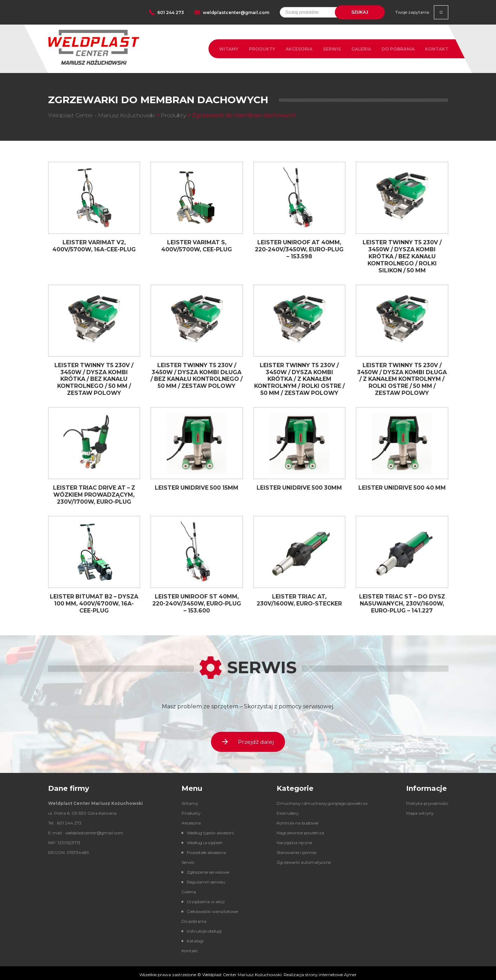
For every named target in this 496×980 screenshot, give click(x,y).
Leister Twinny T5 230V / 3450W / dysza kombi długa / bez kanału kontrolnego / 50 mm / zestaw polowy (197, 377)
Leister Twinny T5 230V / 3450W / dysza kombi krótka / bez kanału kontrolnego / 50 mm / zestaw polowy (94, 377)
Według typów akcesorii (209, 830)
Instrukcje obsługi (203, 928)
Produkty (262, 49)
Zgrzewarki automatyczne (302, 859)
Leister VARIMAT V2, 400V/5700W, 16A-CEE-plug (94, 246)
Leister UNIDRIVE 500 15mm (197, 485)
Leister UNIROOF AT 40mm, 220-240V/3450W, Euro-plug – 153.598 (299, 249)
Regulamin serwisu (204, 879)
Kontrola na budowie (296, 820)
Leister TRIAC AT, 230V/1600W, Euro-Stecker (299, 596)
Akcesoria (299, 49)
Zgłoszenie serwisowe (207, 869)
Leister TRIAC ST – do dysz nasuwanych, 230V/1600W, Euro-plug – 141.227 (402, 600)
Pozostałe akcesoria (205, 849)
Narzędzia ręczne (292, 839)
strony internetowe (324, 971)
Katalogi (193, 938)
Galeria (361, 49)
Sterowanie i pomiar (295, 849)
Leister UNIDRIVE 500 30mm (299, 485)
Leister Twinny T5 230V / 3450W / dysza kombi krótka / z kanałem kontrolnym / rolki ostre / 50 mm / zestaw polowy (299, 377)
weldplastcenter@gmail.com (236, 12)
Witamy (229, 49)
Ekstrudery (286, 810)
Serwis (332, 49)
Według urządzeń (203, 839)
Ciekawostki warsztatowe (211, 908)
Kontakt (437, 49)
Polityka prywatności (426, 800)
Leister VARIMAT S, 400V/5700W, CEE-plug (197, 246)
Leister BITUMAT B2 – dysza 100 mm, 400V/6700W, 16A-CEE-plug (94, 600)
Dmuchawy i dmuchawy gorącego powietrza (321, 800)
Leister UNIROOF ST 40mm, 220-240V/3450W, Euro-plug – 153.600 (197, 600)
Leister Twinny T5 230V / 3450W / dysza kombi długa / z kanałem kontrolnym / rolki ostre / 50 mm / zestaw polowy (402, 377)
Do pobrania (398, 49)
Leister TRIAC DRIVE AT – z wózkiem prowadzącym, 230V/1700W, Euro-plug (94, 492)
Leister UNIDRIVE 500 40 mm (402, 485)
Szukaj (360, 12)
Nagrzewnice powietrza (299, 830)
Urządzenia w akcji (204, 898)
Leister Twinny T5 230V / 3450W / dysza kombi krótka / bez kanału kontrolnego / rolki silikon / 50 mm (402, 256)
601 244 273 (171, 12)
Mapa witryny (419, 810)
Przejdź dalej (248, 738)
